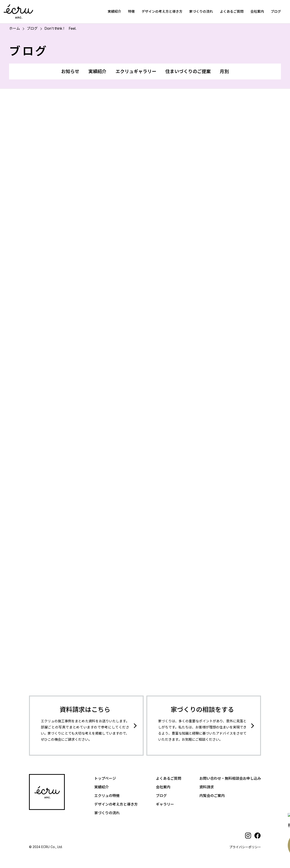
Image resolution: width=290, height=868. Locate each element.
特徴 (131, 11)
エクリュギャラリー (136, 71)
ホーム (14, 28)
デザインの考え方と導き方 (162, 11)
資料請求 (207, 787)
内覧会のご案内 (212, 796)
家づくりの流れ (201, 11)
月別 (224, 71)
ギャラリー (165, 804)
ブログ (276, 11)
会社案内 (257, 11)
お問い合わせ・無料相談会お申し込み (230, 778)
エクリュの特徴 (107, 796)
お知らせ (70, 71)
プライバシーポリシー (245, 847)
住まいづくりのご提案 (188, 71)
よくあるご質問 (232, 11)
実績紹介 (114, 11)
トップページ (105, 778)
